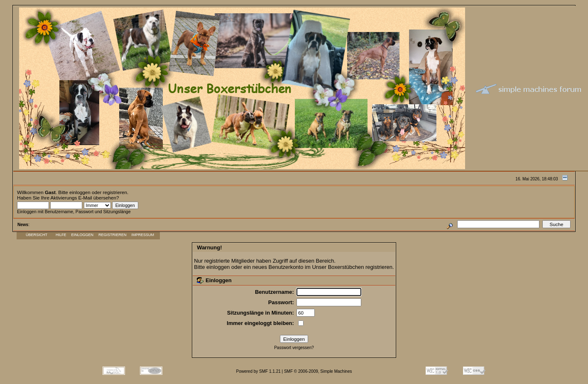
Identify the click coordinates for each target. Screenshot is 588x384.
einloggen (80, 192)
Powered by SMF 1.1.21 (258, 371)
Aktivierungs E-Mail (71, 198)
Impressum (143, 235)
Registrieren (113, 235)
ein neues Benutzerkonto (274, 267)
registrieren (115, 192)
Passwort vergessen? (294, 348)
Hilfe (61, 235)
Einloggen (83, 235)
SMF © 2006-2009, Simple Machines (318, 371)
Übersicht (37, 235)
